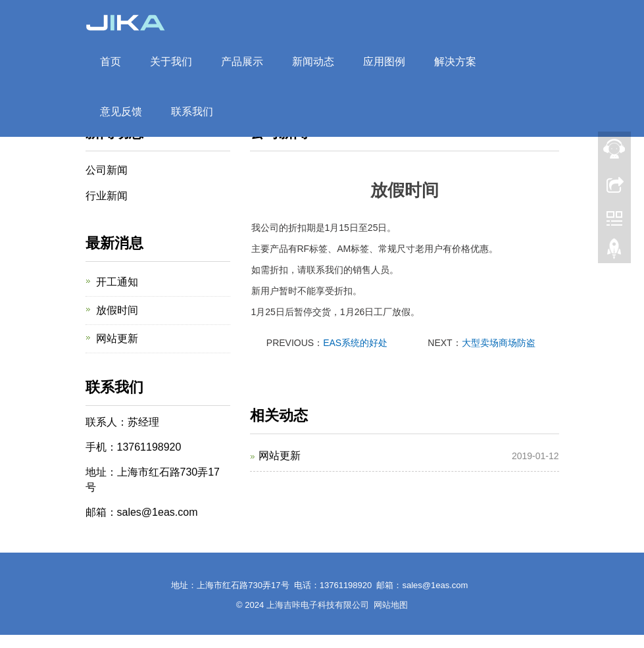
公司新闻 (107, 170)
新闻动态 (313, 62)
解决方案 (455, 62)
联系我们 (192, 112)
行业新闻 (107, 196)
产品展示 (242, 62)
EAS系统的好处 (355, 343)
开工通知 (117, 282)
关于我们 (171, 62)
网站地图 (391, 605)
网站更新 (280, 456)
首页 (111, 62)
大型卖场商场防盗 (499, 343)
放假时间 (117, 310)
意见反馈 (121, 112)
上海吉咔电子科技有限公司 (318, 605)
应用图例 (384, 62)
